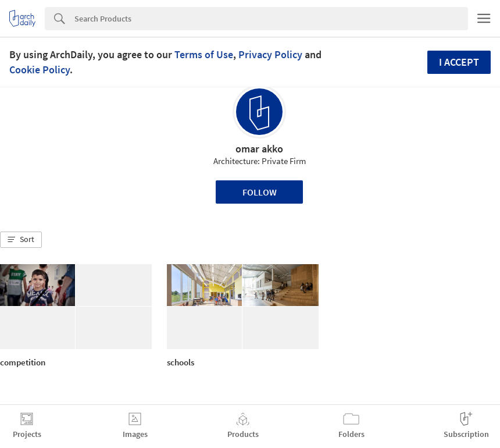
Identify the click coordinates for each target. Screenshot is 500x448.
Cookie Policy (40, 70)
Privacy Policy (270, 54)
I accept (459, 62)
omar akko (259, 149)
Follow (260, 192)
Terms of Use (204, 54)
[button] (21, 240)
